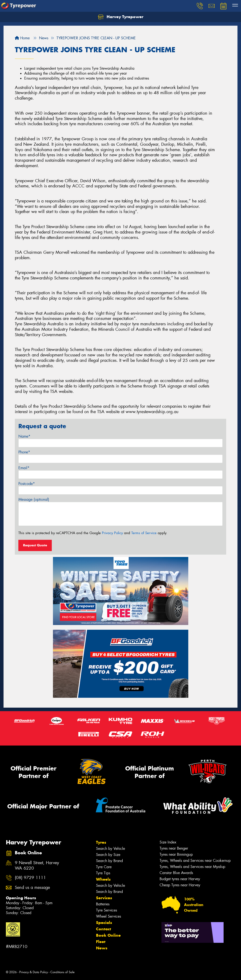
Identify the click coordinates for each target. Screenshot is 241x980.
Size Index (168, 842)
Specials (104, 923)
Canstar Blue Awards (176, 873)
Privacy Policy (112, 533)
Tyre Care (104, 867)
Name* (24, 436)
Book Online (108, 935)
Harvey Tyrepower (121, 17)
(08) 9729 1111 (30, 878)
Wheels (103, 879)
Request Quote (35, 545)
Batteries (103, 904)
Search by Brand (109, 861)
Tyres (101, 842)
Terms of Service (144, 533)
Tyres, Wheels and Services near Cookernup (195, 861)
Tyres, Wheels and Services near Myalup (192, 867)
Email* (24, 468)
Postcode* (27, 484)
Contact (104, 929)
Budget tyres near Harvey (180, 879)
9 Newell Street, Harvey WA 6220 (37, 866)
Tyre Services (106, 910)
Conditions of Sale (62, 972)
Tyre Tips (103, 873)
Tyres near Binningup (176, 854)
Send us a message (32, 888)
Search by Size (108, 855)
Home (22, 38)
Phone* (24, 452)
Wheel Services (108, 916)
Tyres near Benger (174, 848)
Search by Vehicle (110, 849)
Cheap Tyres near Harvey (180, 885)
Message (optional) (34, 499)
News (102, 948)
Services (104, 898)
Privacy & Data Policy (34, 972)
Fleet (101, 942)
